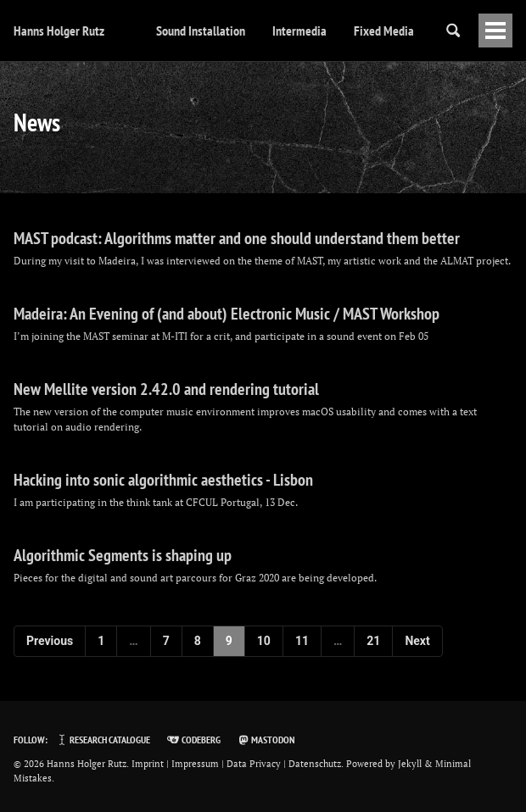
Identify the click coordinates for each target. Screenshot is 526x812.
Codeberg (193, 740)
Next (417, 641)
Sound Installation (201, 31)
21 (373, 641)
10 (264, 641)
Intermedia (299, 31)
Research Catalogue (103, 740)
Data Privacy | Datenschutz (284, 764)
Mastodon (266, 740)
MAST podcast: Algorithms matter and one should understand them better (237, 238)
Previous (50, 641)
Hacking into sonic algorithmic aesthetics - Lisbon (163, 480)
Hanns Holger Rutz (59, 31)
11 (302, 641)
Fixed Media (384, 31)
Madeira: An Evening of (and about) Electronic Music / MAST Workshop (227, 314)
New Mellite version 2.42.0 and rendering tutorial (166, 389)
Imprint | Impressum (175, 764)
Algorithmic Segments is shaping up (123, 555)
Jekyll (410, 764)
